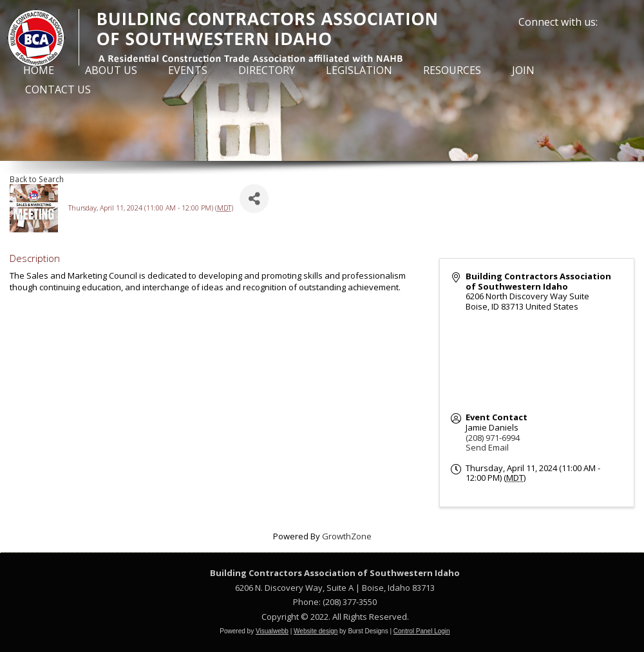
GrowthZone (347, 536)
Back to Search (37, 179)
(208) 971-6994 (493, 438)
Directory (267, 70)
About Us (111, 70)
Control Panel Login (422, 631)
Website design (316, 631)
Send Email (487, 447)
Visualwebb (272, 631)
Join (523, 70)
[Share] (254, 199)
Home (39, 70)
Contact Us (58, 89)
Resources (452, 70)
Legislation (359, 70)
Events (188, 70)
